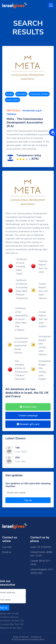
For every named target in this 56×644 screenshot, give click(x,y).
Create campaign (28, 416)
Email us (7, 552)
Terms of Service (21, 637)
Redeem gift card (28, 424)
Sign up (28, 500)
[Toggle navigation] (51, 5)
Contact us (36, 637)
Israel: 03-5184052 (41, 547)
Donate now (28, 407)
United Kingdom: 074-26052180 (42, 571)
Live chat (7, 547)
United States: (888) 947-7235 (41, 554)
